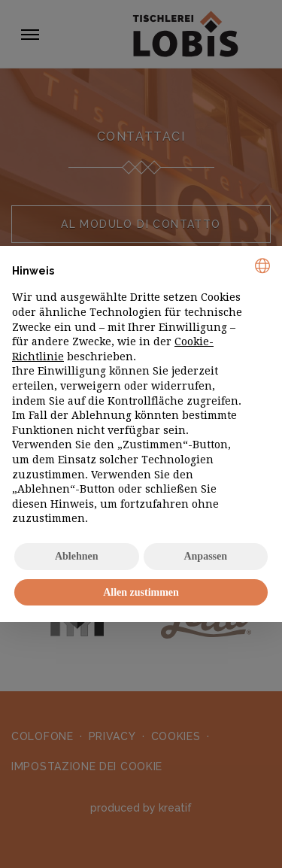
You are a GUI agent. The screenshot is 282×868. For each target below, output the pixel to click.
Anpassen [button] (205, 556)
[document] (141, 392)
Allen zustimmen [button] (141, 592)
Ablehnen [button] (77, 556)
